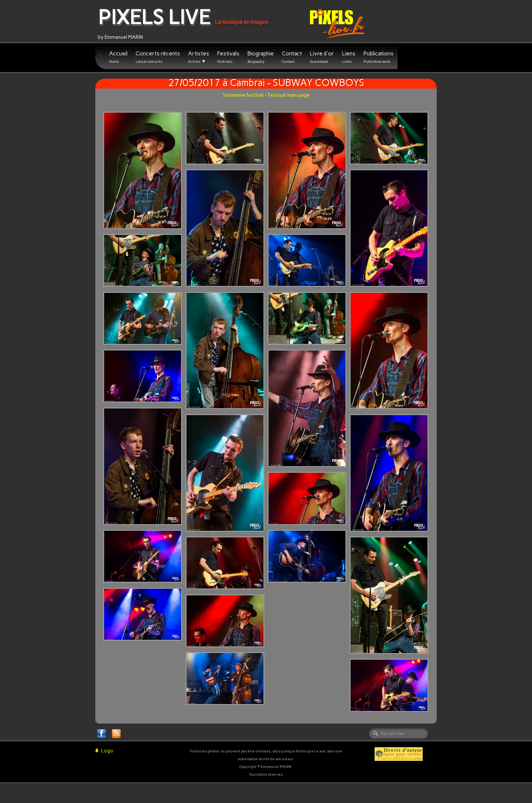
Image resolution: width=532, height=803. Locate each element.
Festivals (228, 57)
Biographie (261, 57)
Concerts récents (158, 57)
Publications (378, 57)
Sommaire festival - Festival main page (266, 95)
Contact (292, 57)
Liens (349, 57)
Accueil (118, 57)
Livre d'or (322, 57)
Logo (104, 751)
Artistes (199, 57)
